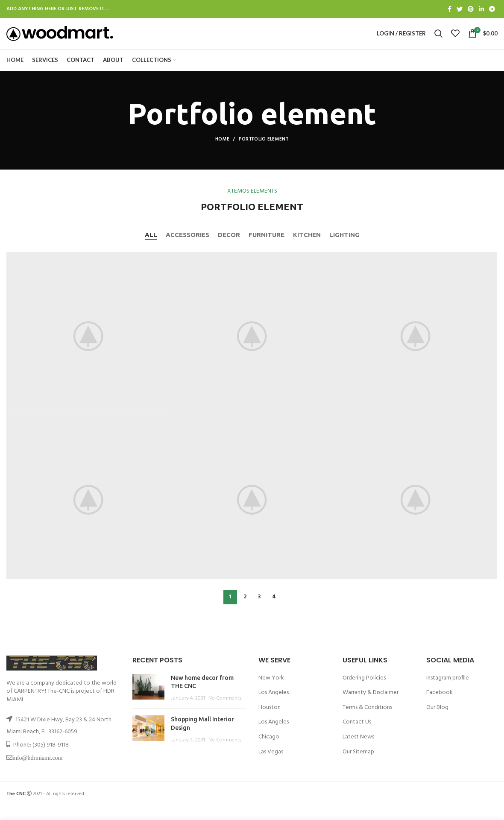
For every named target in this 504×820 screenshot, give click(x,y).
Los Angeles (274, 707)
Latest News (358, 751)
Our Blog (437, 721)
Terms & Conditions (367, 721)
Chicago (269, 751)
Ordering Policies (364, 692)
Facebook (440, 707)
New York (271, 692)
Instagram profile (448, 692)
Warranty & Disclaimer (371, 707)
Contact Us (357, 736)
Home (222, 152)
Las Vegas (271, 766)
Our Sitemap (358, 766)
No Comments (225, 712)
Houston (270, 721)
